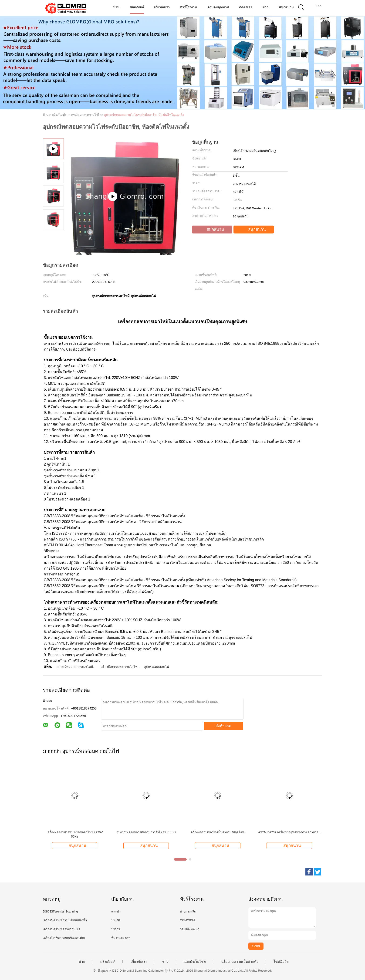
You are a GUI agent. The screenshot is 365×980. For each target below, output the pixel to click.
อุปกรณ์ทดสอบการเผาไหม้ (74, 667)
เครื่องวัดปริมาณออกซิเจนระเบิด (64, 938)
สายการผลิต (188, 911)
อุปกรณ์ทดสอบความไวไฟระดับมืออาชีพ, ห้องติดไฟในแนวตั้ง (144, 115)
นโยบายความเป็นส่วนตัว (240, 962)
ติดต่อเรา (246, 7)
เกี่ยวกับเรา (162, 7)
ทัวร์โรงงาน (188, 7)
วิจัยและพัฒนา (190, 929)
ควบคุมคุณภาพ (218, 7)
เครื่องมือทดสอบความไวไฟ (118, 667)
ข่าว (265, 7)
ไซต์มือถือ (281, 962)
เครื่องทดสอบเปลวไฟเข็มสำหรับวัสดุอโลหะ (218, 832)
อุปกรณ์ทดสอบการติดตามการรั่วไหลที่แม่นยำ (146, 832)
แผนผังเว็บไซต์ (195, 962)
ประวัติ (116, 920)
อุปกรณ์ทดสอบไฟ (157, 667)
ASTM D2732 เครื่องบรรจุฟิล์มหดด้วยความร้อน (289, 832)
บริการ (116, 929)
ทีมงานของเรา (121, 938)
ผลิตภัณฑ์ (137, 7)
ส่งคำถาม (223, 726)
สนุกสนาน (286, 7)
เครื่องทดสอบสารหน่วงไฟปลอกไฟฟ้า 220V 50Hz (75, 834)
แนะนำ (116, 911)
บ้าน (116, 7)
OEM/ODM (187, 920)
